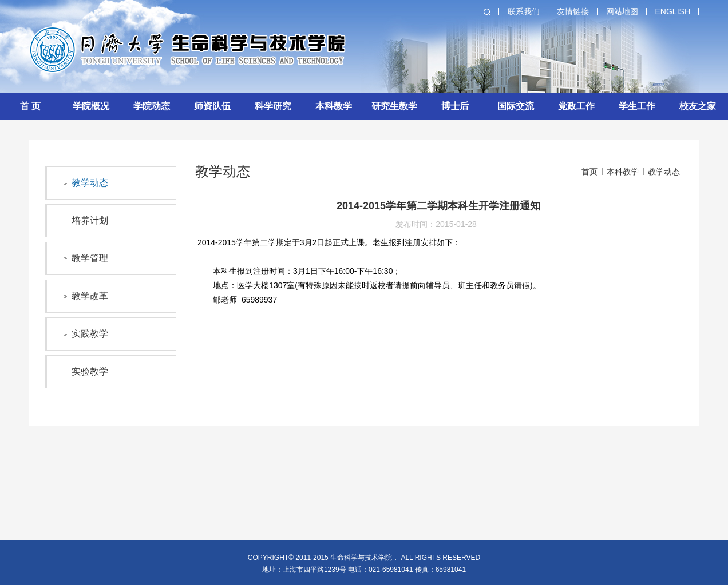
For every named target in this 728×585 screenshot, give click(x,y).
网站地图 (622, 11)
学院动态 (152, 106)
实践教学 (90, 334)
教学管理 (90, 258)
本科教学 (334, 106)
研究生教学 (394, 106)
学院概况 (91, 106)
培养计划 (90, 220)
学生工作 (637, 106)
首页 (589, 172)
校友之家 (698, 106)
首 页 (30, 106)
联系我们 (524, 11)
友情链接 (573, 11)
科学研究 (273, 106)
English (673, 11)
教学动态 (90, 183)
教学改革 (90, 296)
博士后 (455, 106)
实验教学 (90, 371)
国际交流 (516, 106)
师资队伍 (212, 106)
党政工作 (576, 106)
